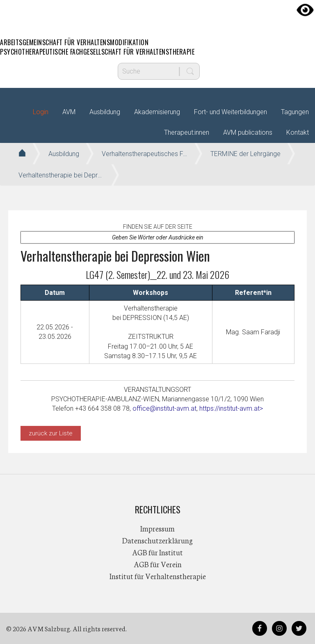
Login (41, 112)
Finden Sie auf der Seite (158, 227)
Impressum (157, 528)
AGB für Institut (157, 552)
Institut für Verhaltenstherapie (158, 576)
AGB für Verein (158, 564)
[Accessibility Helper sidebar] (305, 10)
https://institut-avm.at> (231, 408)
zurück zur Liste (51, 433)
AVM (157, 14)
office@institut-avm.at (164, 408)
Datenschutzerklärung (157, 540)
